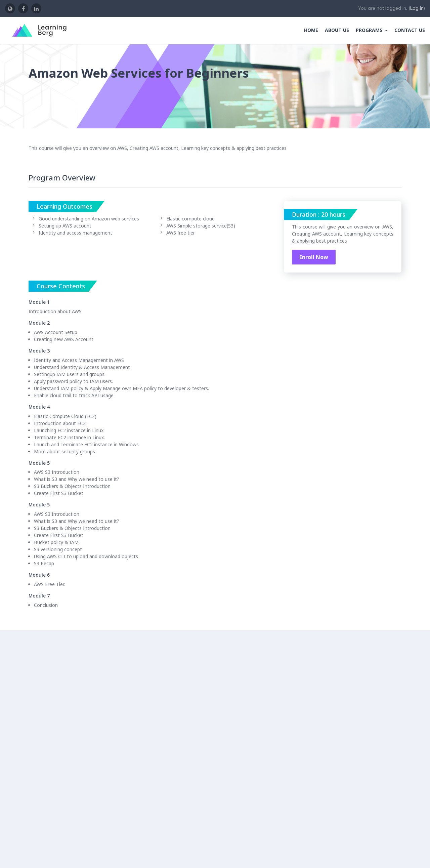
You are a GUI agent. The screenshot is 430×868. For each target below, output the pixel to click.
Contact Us (410, 30)
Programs (370, 30)
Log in (417, 8)
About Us (337, 30)
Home (311, 30)
